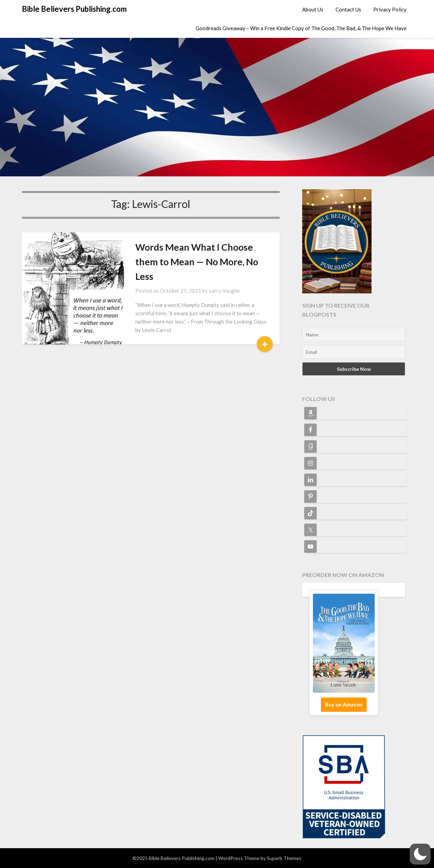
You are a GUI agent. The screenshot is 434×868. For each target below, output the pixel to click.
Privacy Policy (390, 9)
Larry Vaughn (224, 291)
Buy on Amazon (344, 704)
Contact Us (348, 9)
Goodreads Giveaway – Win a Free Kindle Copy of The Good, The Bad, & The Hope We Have (301, 28)
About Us (313, 9)
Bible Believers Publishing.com (74, 9)
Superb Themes (284, 858)
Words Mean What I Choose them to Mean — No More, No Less (197, 262)
